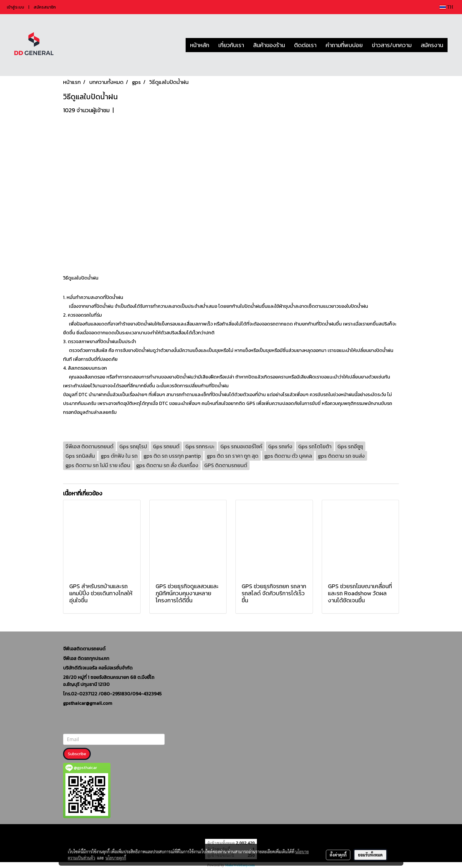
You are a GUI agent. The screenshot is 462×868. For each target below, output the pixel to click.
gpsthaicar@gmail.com (88, 703)
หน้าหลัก (200, 45)
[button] (453, 45)
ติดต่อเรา (305, 45)
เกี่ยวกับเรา (231, 45)
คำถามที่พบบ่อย (344, 45)
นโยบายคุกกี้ (116, 858)
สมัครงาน (432, 45)
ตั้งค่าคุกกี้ (338, 855)
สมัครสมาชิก (45, 7)
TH (446, 7)
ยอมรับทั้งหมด (370, 855)
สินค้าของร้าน (269, 45)
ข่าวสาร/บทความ (392, 45)
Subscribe (77, 754)
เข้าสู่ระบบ (15, 7)
